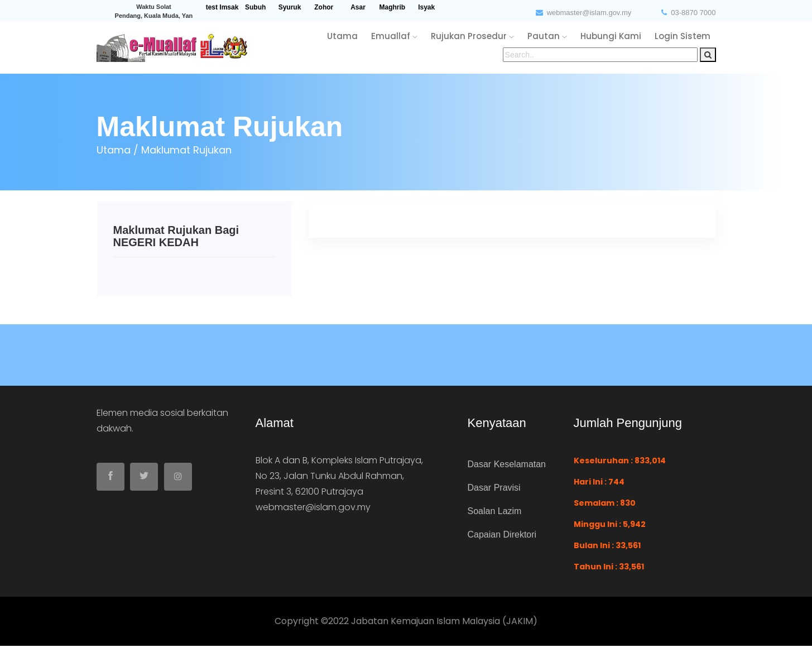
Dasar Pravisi (494, 488)
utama (342, 36)
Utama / (117, 150)
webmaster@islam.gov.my (584, 13)
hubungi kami (611, 36)
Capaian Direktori (502, 534)
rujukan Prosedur (472, 36)
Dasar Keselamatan (507, 464)
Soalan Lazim (495, 511)
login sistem (683, 36)
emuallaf (394, 36)
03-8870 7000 (688, 13)
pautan (547, 36)
